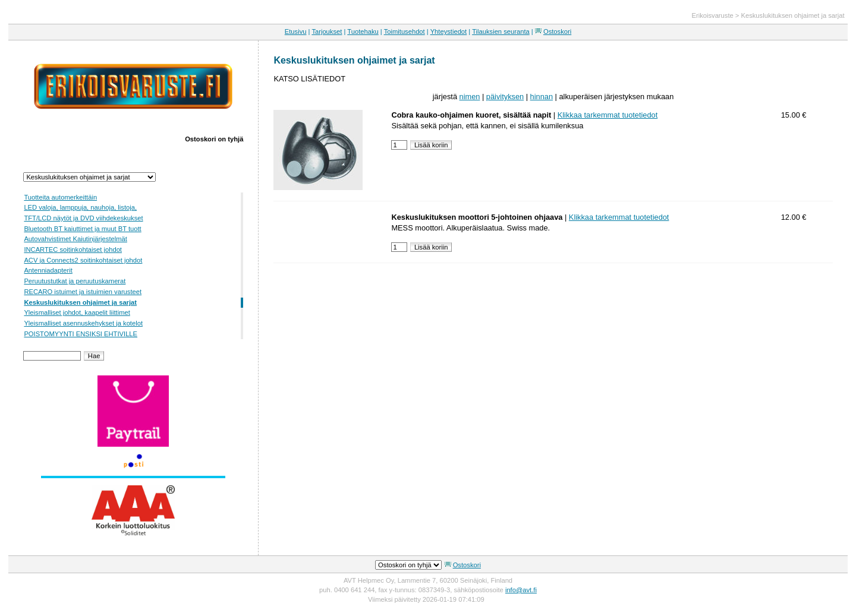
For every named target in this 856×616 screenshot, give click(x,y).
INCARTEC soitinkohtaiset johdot (73, 249)
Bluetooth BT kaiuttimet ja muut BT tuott (82, 229)
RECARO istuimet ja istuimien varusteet (83, 292)
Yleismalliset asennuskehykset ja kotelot (83, 323)
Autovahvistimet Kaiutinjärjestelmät (75, 239)
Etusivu (296, 31)
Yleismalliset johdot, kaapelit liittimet (77, 312)
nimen (470, 97)
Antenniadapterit (48, 270)
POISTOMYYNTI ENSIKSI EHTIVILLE (81, 334)
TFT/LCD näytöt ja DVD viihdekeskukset (83, 218)
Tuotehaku (363, 31)
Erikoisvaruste (712, 15)
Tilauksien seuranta (501, 31)
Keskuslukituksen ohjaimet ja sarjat (792, 15)
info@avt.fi (521, 590)
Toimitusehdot (405, 31)
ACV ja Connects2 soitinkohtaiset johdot (83, 260)
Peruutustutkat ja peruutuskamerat (75, 281)
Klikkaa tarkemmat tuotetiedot (608, 115)
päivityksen (505, 97)
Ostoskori (557, 31)
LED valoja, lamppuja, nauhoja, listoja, (80, 207)
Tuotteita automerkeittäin (60, 197)
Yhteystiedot (449, 31)
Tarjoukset (327, 31)
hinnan (542, 97)
